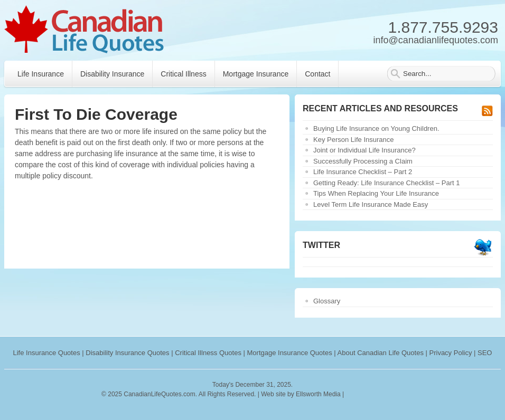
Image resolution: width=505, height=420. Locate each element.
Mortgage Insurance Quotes (290, 353)
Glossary (327, 301)
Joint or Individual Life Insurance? (364, 150)
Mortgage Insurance (256, 74)
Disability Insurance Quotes (127, 353)
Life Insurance (41, 74)
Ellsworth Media (318, 394)
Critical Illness (183, 74)
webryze (392, 394)
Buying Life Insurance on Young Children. (376, 128)
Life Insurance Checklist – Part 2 (363, 172)
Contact (317, 74)
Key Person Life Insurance (353, 140)
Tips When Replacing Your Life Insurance (376, 193)
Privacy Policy (451, 353)
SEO (485, 353)
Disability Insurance (112, 74)
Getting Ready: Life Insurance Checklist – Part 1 (386, 183)
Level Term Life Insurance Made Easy (371, 204)
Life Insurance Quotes (47, 353)
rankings (359, 394)
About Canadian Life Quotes (381, 353)
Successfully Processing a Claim (363, 161)
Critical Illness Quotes (208, 353)
